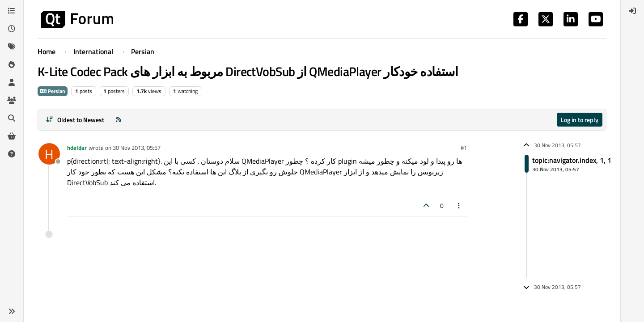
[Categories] (12, 11)
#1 (464, 148)
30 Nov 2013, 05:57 (137, 148)
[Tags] (12, 47)
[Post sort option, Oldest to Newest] (75, 120)
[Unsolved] (12, 154)
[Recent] (12, 29)
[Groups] (12, 100)
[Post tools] (459, 205)
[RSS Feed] (119, 120)
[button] (12, 311)
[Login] (632, 11)
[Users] (12, 82)
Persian (53, 91)
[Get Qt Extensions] (12, 136)
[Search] (12, 118)
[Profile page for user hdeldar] (49, 154)
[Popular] (12, 64)
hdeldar (77, 148)
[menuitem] (632, 11)
